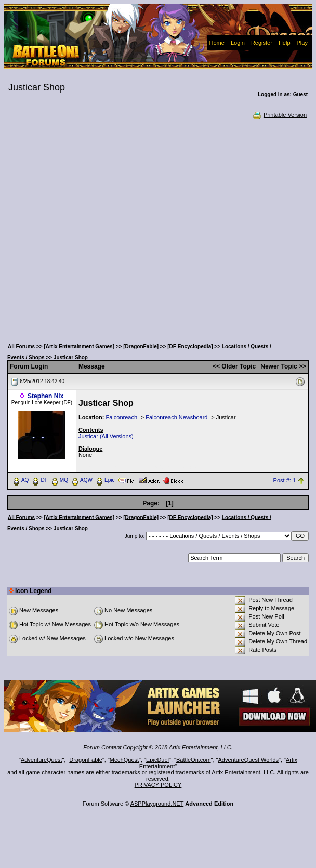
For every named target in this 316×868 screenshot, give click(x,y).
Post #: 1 (285, 480)
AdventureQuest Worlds (249, 760)
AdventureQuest (42, 760)
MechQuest (124, 760)
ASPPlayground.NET (157, 804)
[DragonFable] (141, 346)
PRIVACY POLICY (158, 785)
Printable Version (279, 115)
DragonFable (86, 760)
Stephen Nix (45, 396)
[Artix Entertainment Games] (79, 346)
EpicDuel (157, 760)
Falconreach (121, 417)
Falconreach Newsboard (176, 417)
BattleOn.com (194, 760)
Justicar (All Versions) (106, 436)
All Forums (21, 346)
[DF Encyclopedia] (190, 346)
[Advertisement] (107, 228)
